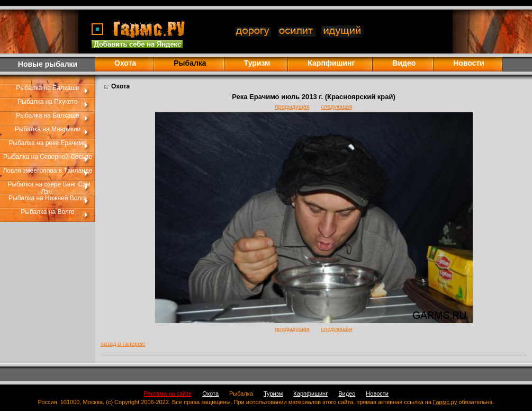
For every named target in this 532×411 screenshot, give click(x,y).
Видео (404, 63)
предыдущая (292, 106)
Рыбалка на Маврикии (48, 129)
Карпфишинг (331, 63)
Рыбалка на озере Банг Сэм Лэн (49, 188)
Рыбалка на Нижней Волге (48, 198)
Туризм (257, 63)
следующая (336, 106)
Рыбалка (241, 394)
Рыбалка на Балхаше (47, 88)
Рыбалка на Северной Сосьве (48, 157)
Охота (125, 63)
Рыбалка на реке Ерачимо (48, 143)
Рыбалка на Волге (47, 212)
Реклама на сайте (168, 394)
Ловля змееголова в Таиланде (47, 171)
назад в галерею (123, 344)
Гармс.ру (445, 402)
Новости (469, 63)
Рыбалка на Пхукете (47, 102)
